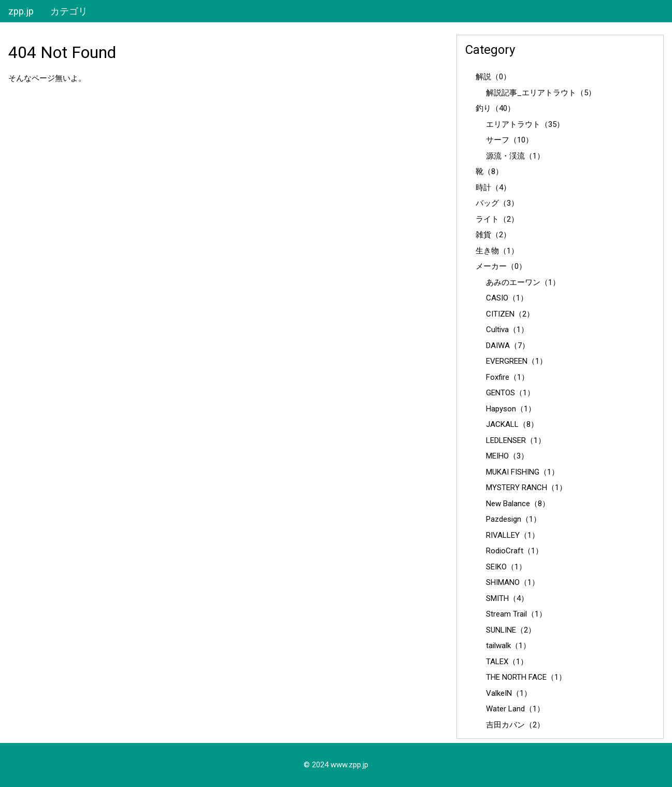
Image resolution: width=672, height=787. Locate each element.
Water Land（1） (515, 709)
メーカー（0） (501, 266)
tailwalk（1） (508, 646)
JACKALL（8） (512, 424)
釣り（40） (495, 108)
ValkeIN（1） (509, 693)
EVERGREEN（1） (517, 361)
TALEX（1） (507, 662)
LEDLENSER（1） (516, 440)
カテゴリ (69, 11)
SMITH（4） (507, 598)
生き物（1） (497, 251)
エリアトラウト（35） (525, 124)
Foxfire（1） (507, 377)
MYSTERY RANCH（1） (526, 488)
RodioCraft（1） (514, 551)
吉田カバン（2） (515, 725)
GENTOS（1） (510, 393)
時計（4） (493, 188)
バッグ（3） (497, 203)
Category (490, 50)
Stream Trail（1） (516, 614)
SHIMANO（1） (513, 582)
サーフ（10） (510, 140)
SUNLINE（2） (511, 630)
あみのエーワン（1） (523, 282)
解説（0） (493, 77)
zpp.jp (21, 11)
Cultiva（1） (507, 330)
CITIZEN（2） (510, 314)
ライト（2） (497, 219)
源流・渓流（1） (515, 156)
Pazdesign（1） (513, 519)
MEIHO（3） (507, 456)
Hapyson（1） (511, 409)
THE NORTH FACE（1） (526, 677)
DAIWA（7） (508, 346)
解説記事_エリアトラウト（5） (541, 93)
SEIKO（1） (506, 567)
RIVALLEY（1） (513, 535)
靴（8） (489, 171)
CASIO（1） (507, 298)
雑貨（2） (493, 235)
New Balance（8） (518, 504)
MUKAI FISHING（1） (523, 472)
